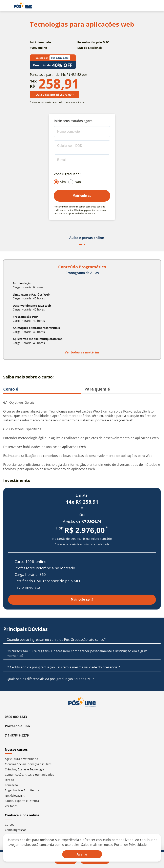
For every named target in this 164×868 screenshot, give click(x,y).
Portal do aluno (17, 726)
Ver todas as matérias (82, 352)
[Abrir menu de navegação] (6, 6)
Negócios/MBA (15, 796)
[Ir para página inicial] (23, 6)
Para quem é (97, 389)
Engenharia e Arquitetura (22, 790)
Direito (9, 780)
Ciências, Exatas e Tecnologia (25, 769)
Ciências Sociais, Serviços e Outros (28, 764)
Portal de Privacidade (130, 845)
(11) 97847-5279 (17, 735)
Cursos (9, 825)
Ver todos (11, 806)
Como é (11, 389)
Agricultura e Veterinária (22, 759)
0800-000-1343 (16, 717)
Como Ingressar (15, 830)
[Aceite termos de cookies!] (82, 854)
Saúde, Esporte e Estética (22, 801)
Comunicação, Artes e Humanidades (29, 775)
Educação (11, 785)
